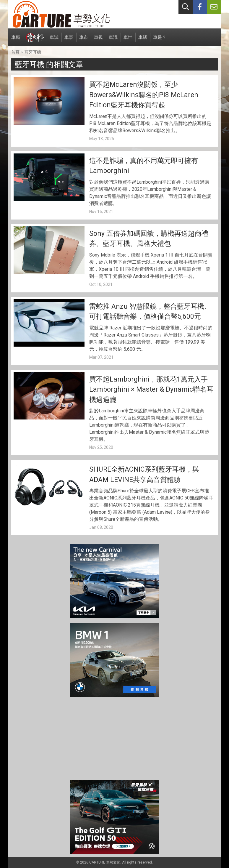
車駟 (143, 40)
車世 (128, 40)
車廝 (16, 40)
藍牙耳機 (33, 52)
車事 (69, 40)
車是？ (160, 40)
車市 (84, 40)
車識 (113, 40)
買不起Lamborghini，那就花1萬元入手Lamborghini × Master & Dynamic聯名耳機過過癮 (151, 390)
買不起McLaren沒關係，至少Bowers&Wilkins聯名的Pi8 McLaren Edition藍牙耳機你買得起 (144, 95)
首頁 (15, 52)
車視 (98, 40)
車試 (54, 40)
